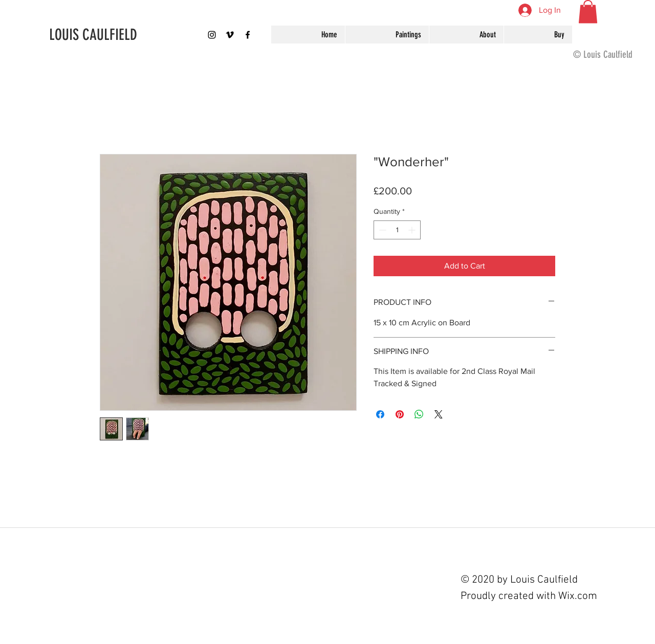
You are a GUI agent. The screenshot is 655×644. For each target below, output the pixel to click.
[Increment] (413, 230)
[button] (588, 12)
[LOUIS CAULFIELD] (116, 35)
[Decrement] (381, 230)
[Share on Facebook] (380, 414)
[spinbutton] (397, 230)
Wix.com (578, 596)
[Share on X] (439, 414)
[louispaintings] (212, 35)
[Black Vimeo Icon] (230, 35)
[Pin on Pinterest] (400, 414)
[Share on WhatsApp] (419, 414)
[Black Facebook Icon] (248, 35)
